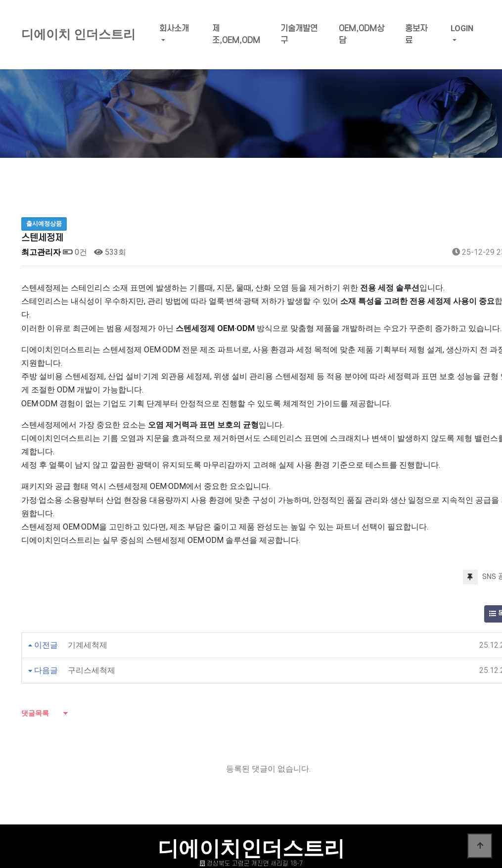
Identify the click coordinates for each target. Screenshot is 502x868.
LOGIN (462, 28)
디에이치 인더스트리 (78, 34)
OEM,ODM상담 (362, 35)
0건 (75, 252)
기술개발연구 (299, 35)
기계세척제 (88, 645)
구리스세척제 (91, 670)
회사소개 (174, 29)
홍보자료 (416, 35)
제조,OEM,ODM (236, 35)
